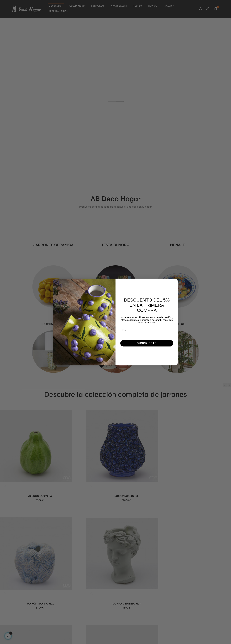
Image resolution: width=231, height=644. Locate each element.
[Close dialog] (175, 282)
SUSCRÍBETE (147, 343)
